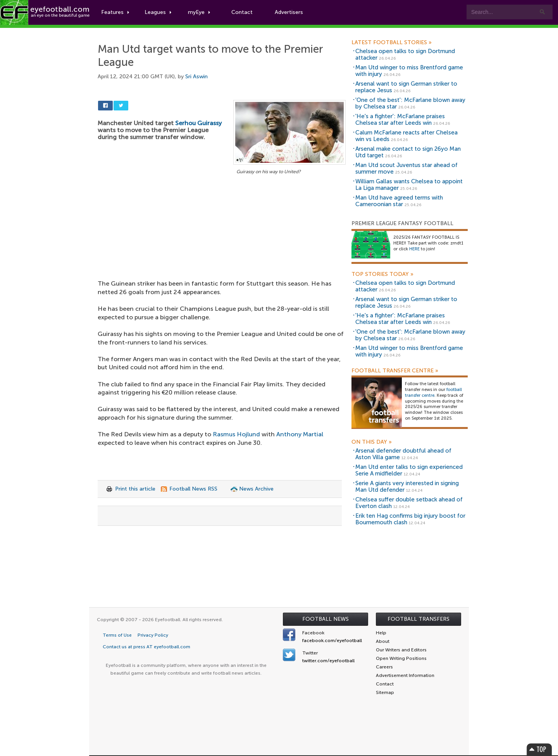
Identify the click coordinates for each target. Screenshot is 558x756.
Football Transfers (418, 619)
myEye (199, 12)
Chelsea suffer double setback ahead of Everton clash (409, 503)
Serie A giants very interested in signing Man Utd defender (407, 486)
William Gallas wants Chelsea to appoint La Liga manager (409, 185)
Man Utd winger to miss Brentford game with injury (409, 71)
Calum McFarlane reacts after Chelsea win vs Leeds (406, 136)
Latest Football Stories (392, 43)
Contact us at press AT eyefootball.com (146, 647)
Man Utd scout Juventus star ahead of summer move (406, 168)
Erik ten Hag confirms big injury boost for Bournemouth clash (410, 519)
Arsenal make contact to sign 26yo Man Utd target (408, 152)
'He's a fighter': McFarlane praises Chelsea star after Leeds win (400, 120)
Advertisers (289, 12)
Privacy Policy (153, 635)
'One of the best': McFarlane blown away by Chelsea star (410, 103)
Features (115, 12)
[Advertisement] (222, 234)
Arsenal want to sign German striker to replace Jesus (406, 87)
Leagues (158, 12)
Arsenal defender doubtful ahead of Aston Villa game (403, 454)
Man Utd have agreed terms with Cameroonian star (399, 201)
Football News (325, 619)
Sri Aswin (196, 77)
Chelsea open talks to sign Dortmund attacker (405, 54)
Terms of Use (117, 635)
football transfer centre (433, 393)
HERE (414, 249)
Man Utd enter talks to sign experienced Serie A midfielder (409, 470)
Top (539, 749)
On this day (372, 442)
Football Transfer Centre (395, 371)
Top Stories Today (382, 274)
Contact (242, 12)
